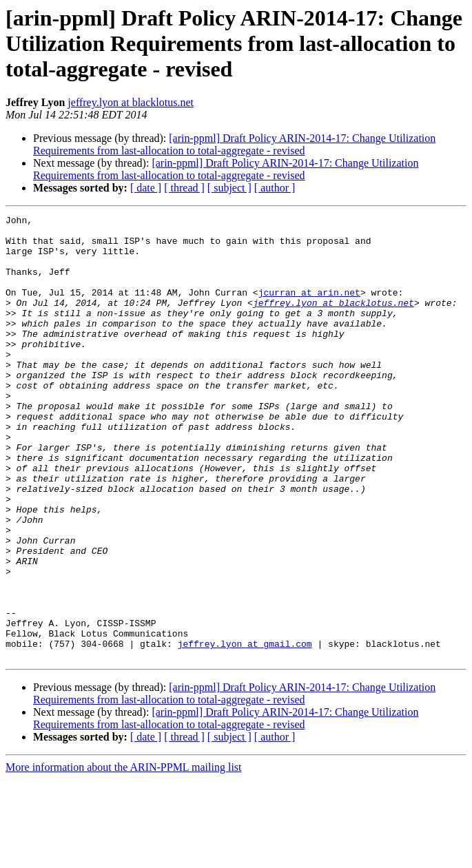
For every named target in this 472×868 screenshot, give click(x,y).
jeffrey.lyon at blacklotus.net (131, 102)
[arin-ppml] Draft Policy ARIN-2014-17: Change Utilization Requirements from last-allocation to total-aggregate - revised (234, 144)
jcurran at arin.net (309, 309)
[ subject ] (229, 188)
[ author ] (275, 188)
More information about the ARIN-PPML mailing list (124, 856)
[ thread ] (184, 188)
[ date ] (146, 188)
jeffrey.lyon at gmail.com (245, 730)
